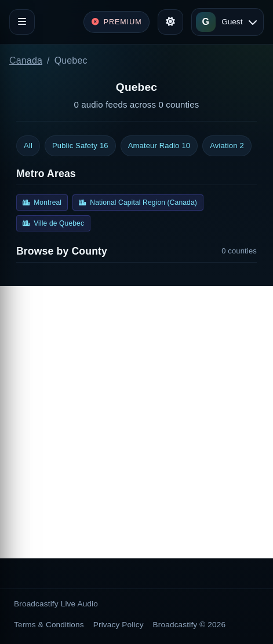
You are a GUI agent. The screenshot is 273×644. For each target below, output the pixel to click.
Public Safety (80, 146)
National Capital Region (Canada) (138, 203)
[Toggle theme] (170, 22)
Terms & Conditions (49, 625)
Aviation (227, 146)
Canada (26, 60)
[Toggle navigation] (22, 22)
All (28, 146)
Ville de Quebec (53, 223)
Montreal (42, 203)
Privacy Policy (119, 625)
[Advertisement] (136, 422)
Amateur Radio (159, 146)
